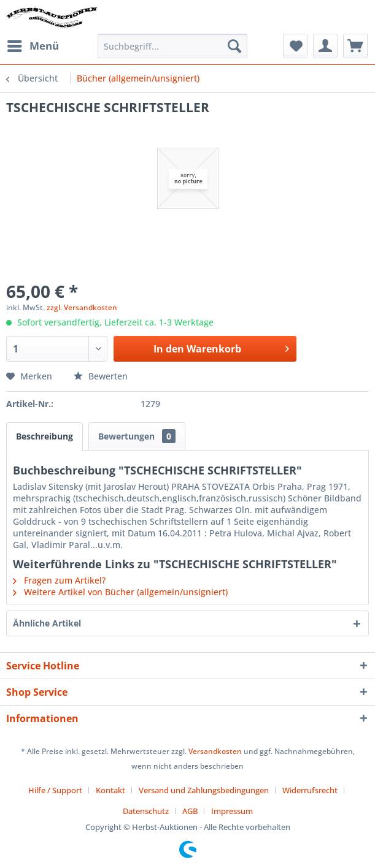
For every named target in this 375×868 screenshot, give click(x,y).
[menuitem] (33, 46)
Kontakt (110, 790)
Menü (33, 44)
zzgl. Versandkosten (82, 307)
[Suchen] (234, 46)
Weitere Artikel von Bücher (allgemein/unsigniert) (120, 592)
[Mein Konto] (325, 46)
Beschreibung (44, 436)
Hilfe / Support (55, 790)
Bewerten (101, 376)
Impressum (232, 811)
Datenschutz (146, 811)
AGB (190, 811)
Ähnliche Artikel (47, 623)
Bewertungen (137, 436)
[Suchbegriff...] (172, 46)
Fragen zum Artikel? (59, 580)
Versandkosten (215, 751)
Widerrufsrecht (310, 790)
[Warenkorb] (355, 46)
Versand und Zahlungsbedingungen (204, 790)
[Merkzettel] (295, 46)
